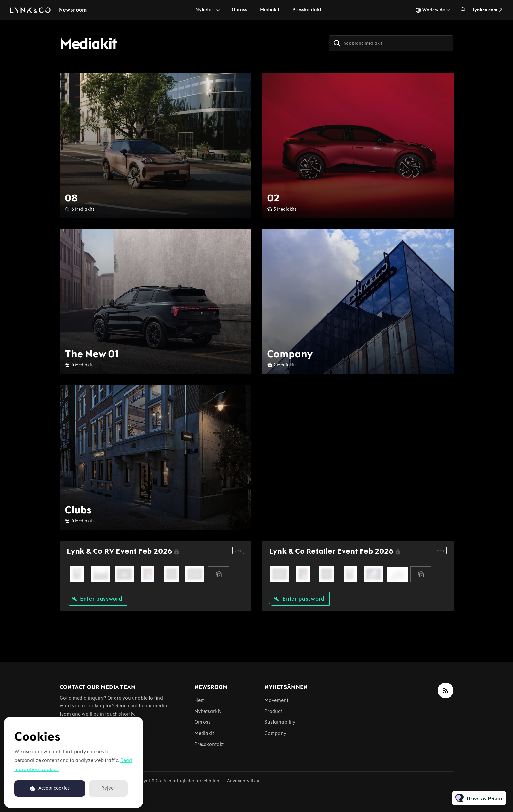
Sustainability (280, 722)
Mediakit (270, 10)
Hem (200, 700)
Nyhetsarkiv (208, 711)
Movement (276, 700)
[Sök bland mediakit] (391, 43)
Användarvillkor (243, 781)
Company (275, 733)
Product (273, 711)
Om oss (239, 10)
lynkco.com (485, 10)
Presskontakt (307, 10)
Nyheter (204, 10)
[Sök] (337, 43)
